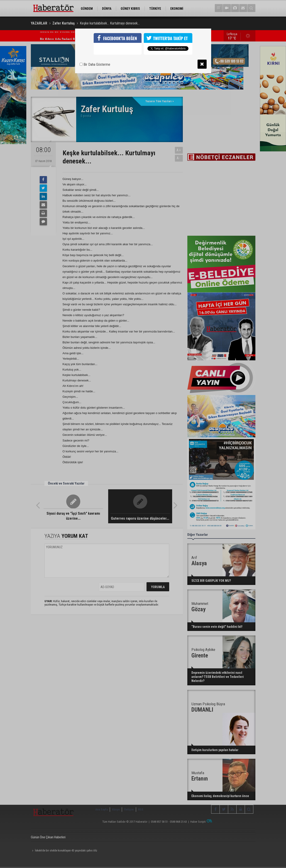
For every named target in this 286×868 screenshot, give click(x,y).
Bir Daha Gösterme (95, 64)
